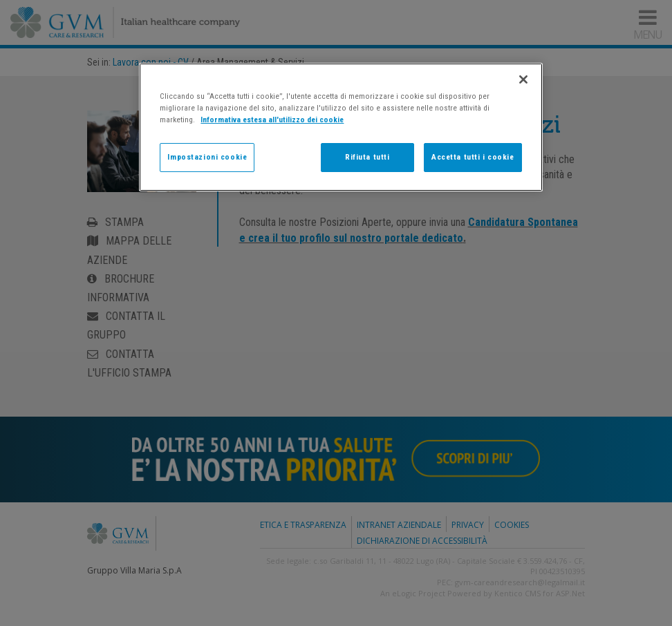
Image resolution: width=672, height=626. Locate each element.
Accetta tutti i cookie (473, 157)
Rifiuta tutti (367, 157)
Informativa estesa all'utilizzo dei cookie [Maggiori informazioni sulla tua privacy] (272, 120)
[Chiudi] (523, 79)
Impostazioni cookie (207, 157)
